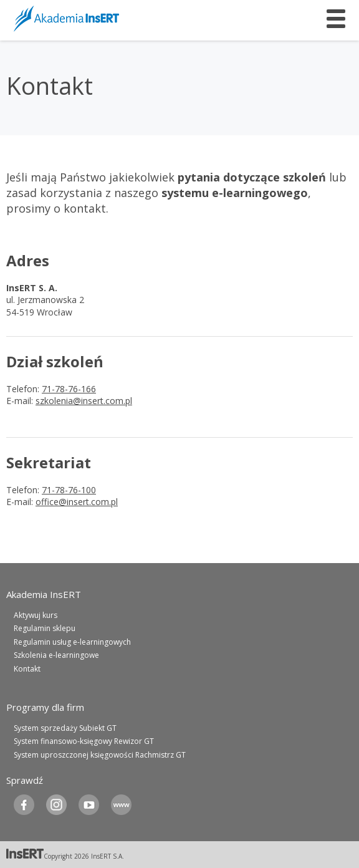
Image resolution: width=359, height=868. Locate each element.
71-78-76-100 (69, 490)
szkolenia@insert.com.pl (84, 401)
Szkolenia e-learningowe (56, 655)
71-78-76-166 (69, 389)
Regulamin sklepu (45, 628)
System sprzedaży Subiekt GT (65, 728)
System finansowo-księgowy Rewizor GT (84, 741)
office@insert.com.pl (77, 502)
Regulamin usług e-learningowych (72, 642)
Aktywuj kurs (36, 615)
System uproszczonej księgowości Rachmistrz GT (100, 755)
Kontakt (27, 669)
